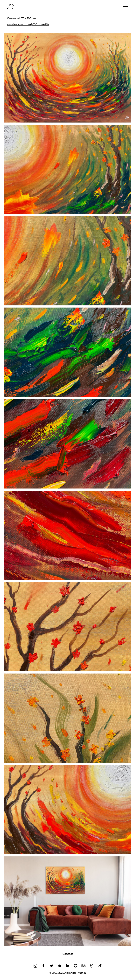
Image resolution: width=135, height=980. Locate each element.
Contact (68, 954)
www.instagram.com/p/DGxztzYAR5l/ (28, 24)
